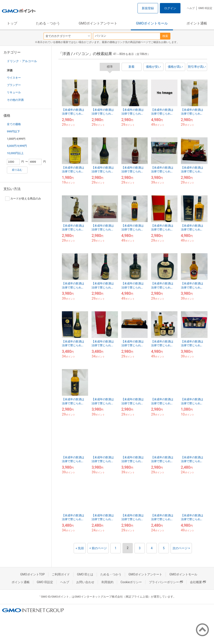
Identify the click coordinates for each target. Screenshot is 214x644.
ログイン (170, 8)
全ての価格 (14, 124)
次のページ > (181, 548)
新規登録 (148, 8)
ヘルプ (191, 8)
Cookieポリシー (131, 582)
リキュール (14, 92)
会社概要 (198, 582)
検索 (165, 36)
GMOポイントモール (152, 23)
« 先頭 (80, 548)
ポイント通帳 (197, 23)
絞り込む (17, 170)
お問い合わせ (85, 582)
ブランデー (14, 85)
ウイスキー (14, 78)
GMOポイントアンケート (98, 23)
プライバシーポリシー (166, 582)
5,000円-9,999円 (17, 146)
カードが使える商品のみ (23, 199)
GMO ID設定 (205, 8)
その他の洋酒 (15, 100)
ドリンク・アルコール (22, 61)
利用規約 (107, 582)
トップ (12, 23)
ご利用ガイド (61, 574)
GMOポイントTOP (32, 574)
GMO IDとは (85, 574)
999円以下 (13, 131)
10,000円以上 (15, 153)
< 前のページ (98, 548)
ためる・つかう (48, 23)
